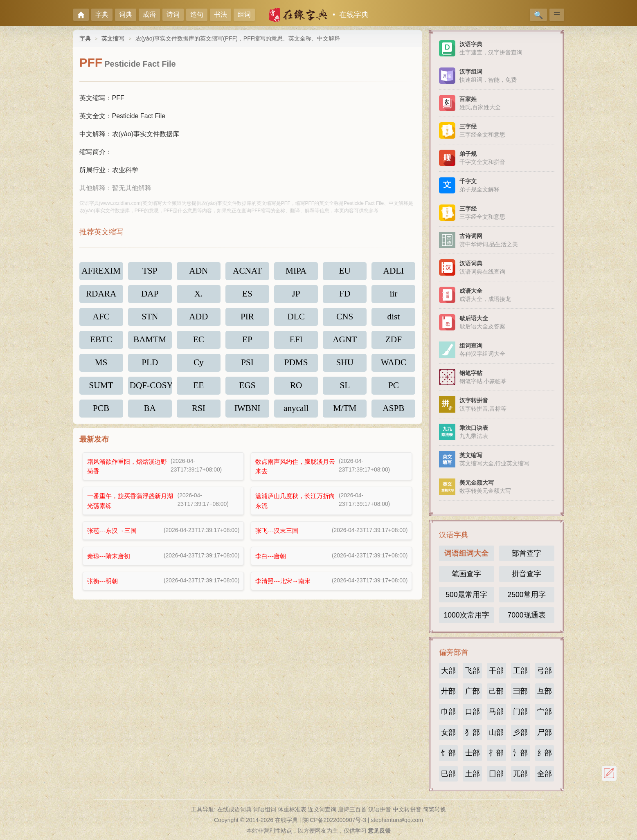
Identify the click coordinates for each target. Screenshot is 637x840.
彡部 (520, 732)
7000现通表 (526, 615)
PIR (247, 319)
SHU (345, 366)
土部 (473, 774)
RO (296, 389)
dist (394, 319)
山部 (496, 732)
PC (393, 389)
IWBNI (247, 413)
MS (101, 366)
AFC (101, 319)
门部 (520, 712)
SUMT (101, 389)
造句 (197, 15)
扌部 (496, 753)
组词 (244, 15)
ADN (199, 271)
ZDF (394, 342)
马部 (496, 712)
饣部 (448, 753)
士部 (473, 753)
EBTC (101, 342)
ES (247, 295)
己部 (496, 691)
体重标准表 (292, 809)
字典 (102, 15)
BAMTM (150, 342)
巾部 (448, 712)
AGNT (345, 342)
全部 (545, 774)
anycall (296, 413)
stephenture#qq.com (397, 820)
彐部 (520, 691)
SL (345, 389)
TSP (150, 271)
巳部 (448, 774)
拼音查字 (527, 574)
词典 (126, 15)
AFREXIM (102, 271)
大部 (448, 671)
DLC (296, 319)
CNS (345, 319)
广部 (473, 691)
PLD (150, 366)
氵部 (520, 753)
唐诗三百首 (352, 809)
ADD (199, 319)
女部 (448, 732)
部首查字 (527, 553)
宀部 (545, 712)
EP (247, 342)
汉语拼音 (380, 809)
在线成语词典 (234, 809)
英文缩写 (113, 38)
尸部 (545, 732)
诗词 (173, 15)
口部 (473, 712)
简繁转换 (434, 809)
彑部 (545, 691)
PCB (101, 413)
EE (199, 389)
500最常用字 (466, 595)
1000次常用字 (466, 615)
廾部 (448, 691)
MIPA (296, 271)
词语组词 (265, 809)
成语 (149, 15)
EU (345, 271)
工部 (520, 671)
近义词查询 (322, 809)
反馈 (609, 773)
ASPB (394, 413)
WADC (394, 366)
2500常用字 (526, 595)
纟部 (545, 753)
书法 (221, 15)
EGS (247, 389)
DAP (150, 295)
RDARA (101, 295)
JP (296, 295)
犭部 (473, 732)
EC (199, 342)
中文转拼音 (407, 809)
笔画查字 (466, 574)
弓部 (545, 671)
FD (345, 295)
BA (150, 413)
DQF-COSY (151, 389)
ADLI (393, 271)
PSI (247, 366)
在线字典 (354, 15)
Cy (198, 366)
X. (198, 295)
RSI (199, 413)
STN (150, 319)
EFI (296, 342)
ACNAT (247, 271)
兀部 (520, 774)
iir (394, 295)
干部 (496, 671)
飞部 (473, 671)
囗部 (496, 774)
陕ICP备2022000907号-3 (334, 820)
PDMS (296, 366)
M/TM (345, 413)
